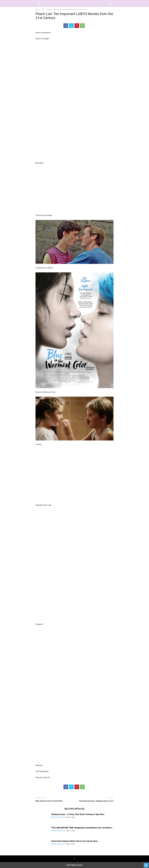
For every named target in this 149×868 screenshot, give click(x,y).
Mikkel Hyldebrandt (58, 817)
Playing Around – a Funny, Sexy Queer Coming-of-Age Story (78, 814)
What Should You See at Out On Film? (49, 801)
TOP (43, 9)
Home (37, 9)
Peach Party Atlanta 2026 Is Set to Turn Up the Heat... (75, 841)
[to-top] (146, 864)
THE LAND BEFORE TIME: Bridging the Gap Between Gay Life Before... (82, 828)
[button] (39, 3)
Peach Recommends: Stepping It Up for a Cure (96, 801)
